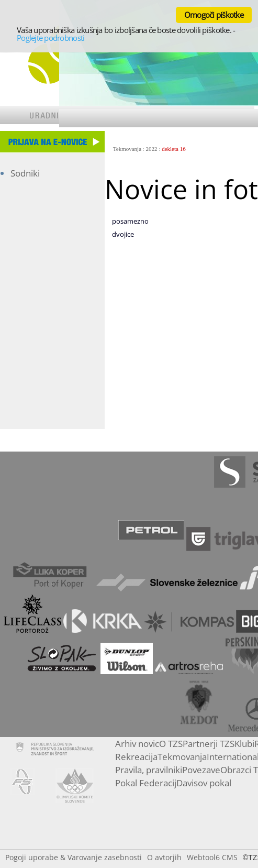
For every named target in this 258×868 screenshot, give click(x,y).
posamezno (130, 221)
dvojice (123, 234)
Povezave (201, 770)
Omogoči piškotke (214, 15)
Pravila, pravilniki (149, 770)
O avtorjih (164, 857)
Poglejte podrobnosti (51, 38)
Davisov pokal (204, 783)
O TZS (171, 744)
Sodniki (25, 173)
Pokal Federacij (146, 783)
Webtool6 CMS (212, 857)
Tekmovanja (127, 149)
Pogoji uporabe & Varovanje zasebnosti (74, 857)
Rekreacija (136, 757)
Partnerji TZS (209, 744)
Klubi (244, 744)
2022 (152, 149)
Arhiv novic (137, 744)
